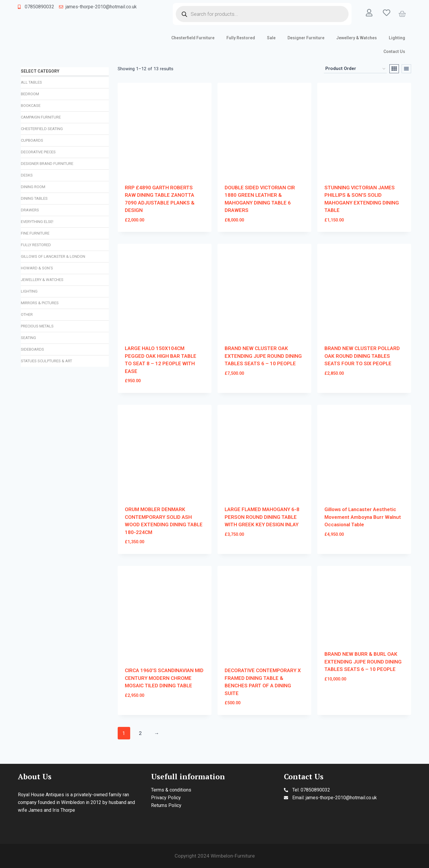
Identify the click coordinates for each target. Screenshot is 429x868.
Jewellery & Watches (357, 38)
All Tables (31, 82)
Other (27, 314)
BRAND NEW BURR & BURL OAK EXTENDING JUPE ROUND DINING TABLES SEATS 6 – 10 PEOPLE (363, 662)
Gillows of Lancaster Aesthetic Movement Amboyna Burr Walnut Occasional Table (363, 517)
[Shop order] (355, 69)
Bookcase (31, 106)
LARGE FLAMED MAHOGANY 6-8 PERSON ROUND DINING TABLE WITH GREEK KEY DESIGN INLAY (262, 517)
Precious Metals (37, 326)
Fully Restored (241, 38)
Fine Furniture (35, 233)
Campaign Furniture (41, 117)
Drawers (30, 210)
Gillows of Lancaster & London (53, 256)
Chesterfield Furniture (193, 38)
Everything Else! (37, 222)
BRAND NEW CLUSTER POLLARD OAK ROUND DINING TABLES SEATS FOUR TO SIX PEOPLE (362, 356)
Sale (271, 38)
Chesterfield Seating (42, 129)
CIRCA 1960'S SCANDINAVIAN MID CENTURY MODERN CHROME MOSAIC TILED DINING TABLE (164, 678)
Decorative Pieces (38, 152)
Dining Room (33, 187)
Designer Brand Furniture (47, 164)
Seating (28, 338)
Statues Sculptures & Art (46, 361)
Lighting (397, 38)
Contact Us (394, 51)
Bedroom (30, 94)
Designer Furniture (306, 38)
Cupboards (32, 140)
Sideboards (32, 349)
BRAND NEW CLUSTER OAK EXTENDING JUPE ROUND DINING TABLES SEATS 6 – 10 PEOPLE (263, 356)
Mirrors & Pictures (40, 303)
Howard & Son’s (37, 268)
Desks (27, 175)
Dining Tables (34, 198)
